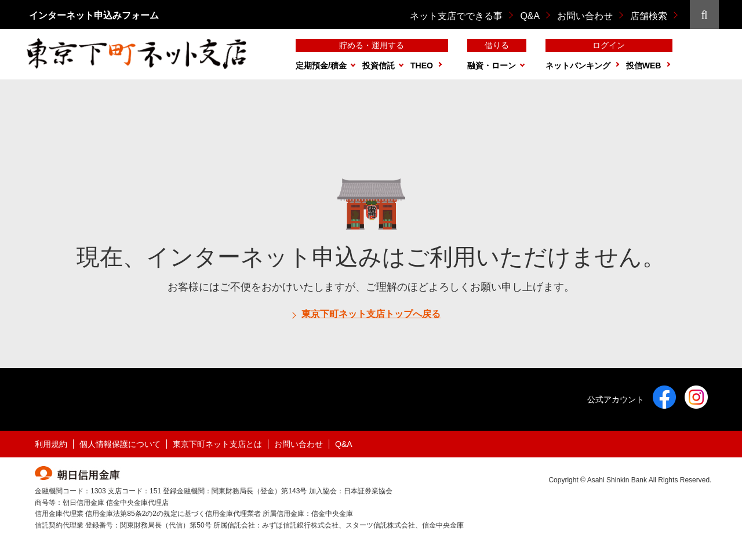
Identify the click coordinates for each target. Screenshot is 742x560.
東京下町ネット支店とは (217, 444)
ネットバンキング (578, 66)
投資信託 (379, 66)
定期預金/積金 (321, 66)
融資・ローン (492, 66)
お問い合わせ (585, 16)
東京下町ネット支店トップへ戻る (371, 314)
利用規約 (51, 444)
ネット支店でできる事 (456, 16)
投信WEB (644, 66)
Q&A (530, 16)
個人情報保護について (120, 444)
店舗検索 (649, 16)
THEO (422, 66)
